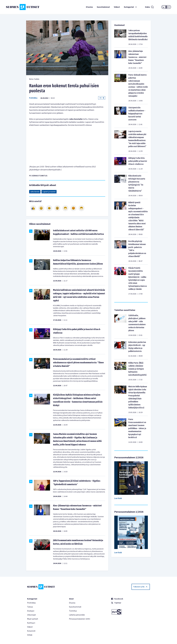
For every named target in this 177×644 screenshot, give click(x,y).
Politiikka (33, 98)
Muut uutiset (33, 619)
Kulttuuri (31, 623)
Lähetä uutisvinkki (77, 615)
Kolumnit (31, 631)
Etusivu (89, 7)
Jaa (102, 98)
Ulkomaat (31, 615)
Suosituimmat (103, 7)
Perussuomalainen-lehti (80, 619)
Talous (30, 607)
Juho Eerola (35, 192)
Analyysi (31, 611)
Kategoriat (131, 7)
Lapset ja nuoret (49, 192)
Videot (117, 7)
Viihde (30, 635)
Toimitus (73, 611)
